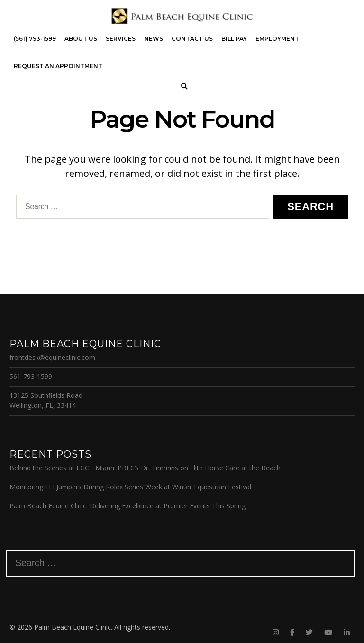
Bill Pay (234, 39)
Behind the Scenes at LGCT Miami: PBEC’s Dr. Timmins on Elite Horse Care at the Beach (145, 468)
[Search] (185, 87)
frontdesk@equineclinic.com (52, 357)
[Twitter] (309, 632)
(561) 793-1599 (35, 39)
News (154, 39)
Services (121, 39)
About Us (81, 39)
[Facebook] (292, 632)
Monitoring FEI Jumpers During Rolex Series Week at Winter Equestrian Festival (130, 487)
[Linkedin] (347, 632)
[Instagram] (276, 632)
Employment (277, 39)
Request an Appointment (58, 66)
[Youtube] (328, 632)
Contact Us (192, 39)
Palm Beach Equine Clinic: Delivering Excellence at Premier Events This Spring (127, 506)
